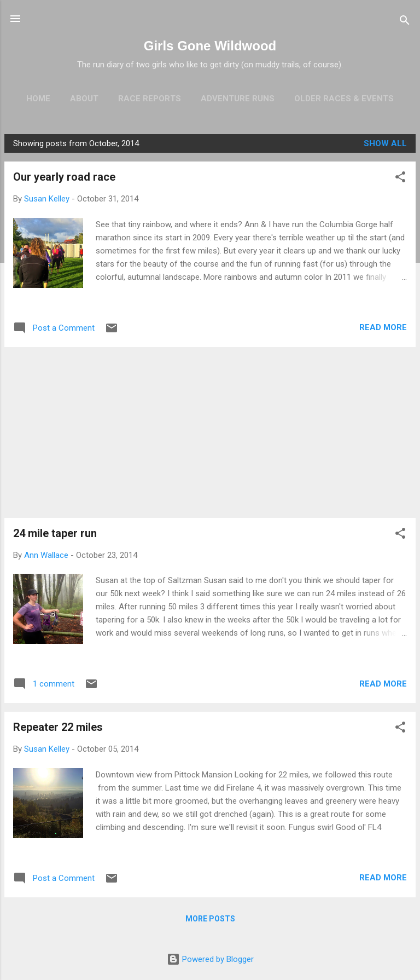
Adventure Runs (238, 99)
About (84, 99)
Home (38, 99)
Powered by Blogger (210, 959)
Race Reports (150, 99)
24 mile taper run (55, 533)
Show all (385, 143)
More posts (210, 919)
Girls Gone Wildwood (210, 46)
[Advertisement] (210, 433)
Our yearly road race (64, 177)
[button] (400, 179)
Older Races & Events (344, 99)
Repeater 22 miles (58, 727)
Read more (383, 327)
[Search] (405, 22)
